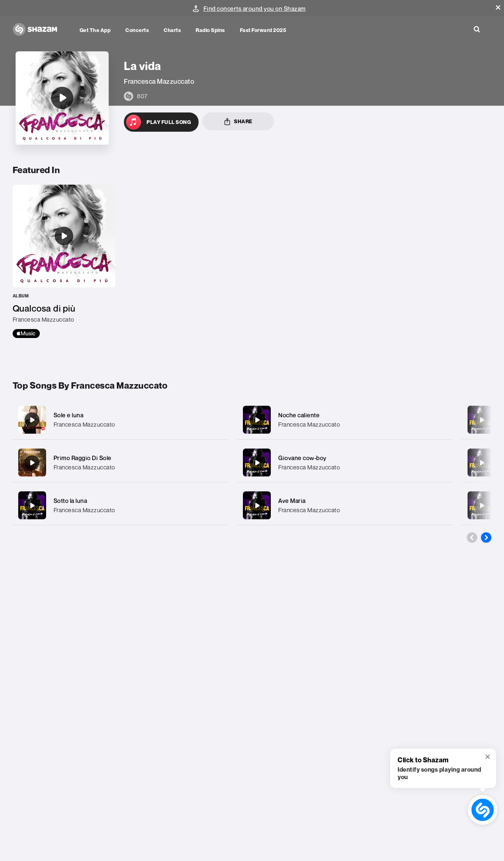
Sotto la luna (70, 501)
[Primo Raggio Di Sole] (120, 463)
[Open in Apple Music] (161, 122)
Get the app (95, 30)
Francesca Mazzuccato (84, 424)
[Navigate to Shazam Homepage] (39, 30)
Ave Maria (292, 501)
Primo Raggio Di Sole (83, 458)
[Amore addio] (482, 420)
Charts (172, 30)
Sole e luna (69, 415)
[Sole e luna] (120, 420)
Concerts (137, 30)
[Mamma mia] (482, 506)
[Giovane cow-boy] (345, 463)
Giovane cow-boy (302, 458)
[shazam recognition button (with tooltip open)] (483, 810)
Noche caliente (299, 415)
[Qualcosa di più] (64, 261)
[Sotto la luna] (120, 505)
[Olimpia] (482, 463)
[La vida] (62, 98)
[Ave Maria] (345, 505)
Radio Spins (210, 30)
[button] (498, 7)
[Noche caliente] (345, 420)
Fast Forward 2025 (263, 30)
